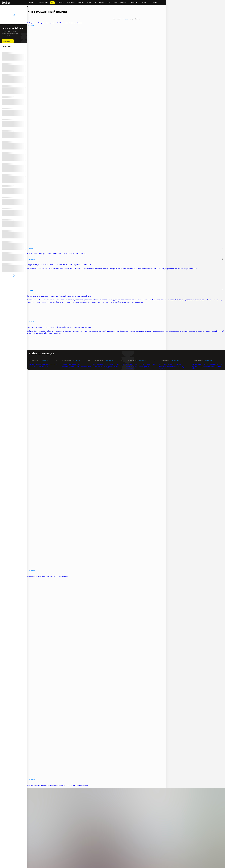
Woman (101, 3)
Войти (155, 3)
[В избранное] (222, 19)
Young (115, 3)
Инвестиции (44, 361)
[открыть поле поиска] (162, 3)
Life (95, 3)
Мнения (31, 322)
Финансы (125, 19)
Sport (109, 3)
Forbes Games (47, 3)
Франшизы (71, 3)
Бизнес (31, 248)
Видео (89, 3)
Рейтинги (61, 3)
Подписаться (8, 41)
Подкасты (81, 3)
